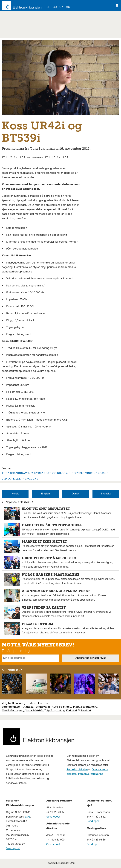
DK (61, 7)
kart (28, 817)
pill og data (55, 710)
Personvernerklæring (91, 774)
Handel (28, 707)
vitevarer (44, 707)
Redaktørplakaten (77, 770)
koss (101, 473)
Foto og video (11, 707)
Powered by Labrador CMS (60, 863)
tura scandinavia (16, 473)
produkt (31, 479)
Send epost (13, 849)
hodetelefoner (81, 473)
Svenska (106, 494)
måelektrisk (35, 710)
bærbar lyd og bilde (50, 473)
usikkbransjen (13, 710)
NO (68, 7)
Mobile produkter (84, 707)
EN (48, 7)
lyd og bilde (11, 479)
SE (55, 7)
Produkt (86, 710)
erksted (72, 710)
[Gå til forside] (21, 6)
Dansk (76, 494)
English (45, 494)
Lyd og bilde (61, 707)
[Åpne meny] (117, 6)
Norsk (15, 494)
